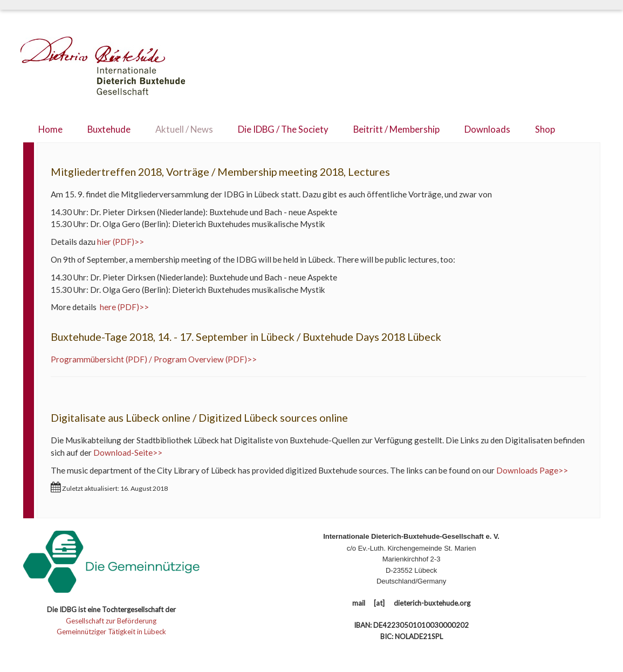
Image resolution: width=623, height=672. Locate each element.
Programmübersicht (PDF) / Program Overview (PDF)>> (154, 359)
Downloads (487, 129)
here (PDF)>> (124, 307)
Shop (545, 129)
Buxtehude (109, 129)
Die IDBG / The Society (283, 129)
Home (50, 129)
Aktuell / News (184, 129)
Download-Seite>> (128, 452)
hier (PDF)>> (121, 242)
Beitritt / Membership (396, 129)
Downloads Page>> (532, 470)
